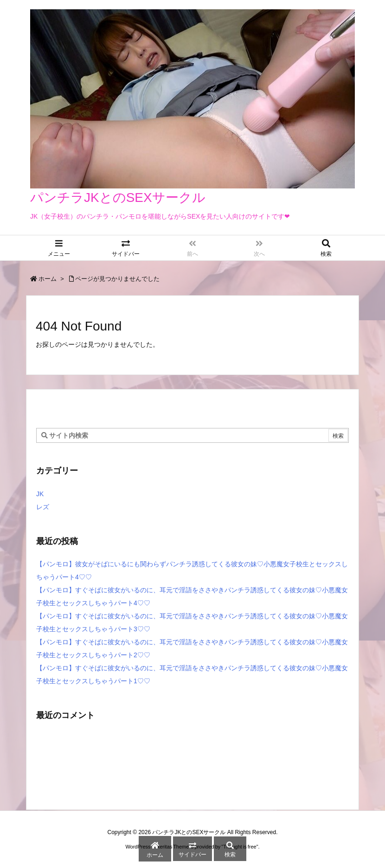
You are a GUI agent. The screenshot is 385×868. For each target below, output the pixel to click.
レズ (43, 507)
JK (40, 494)
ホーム (48, 279)
